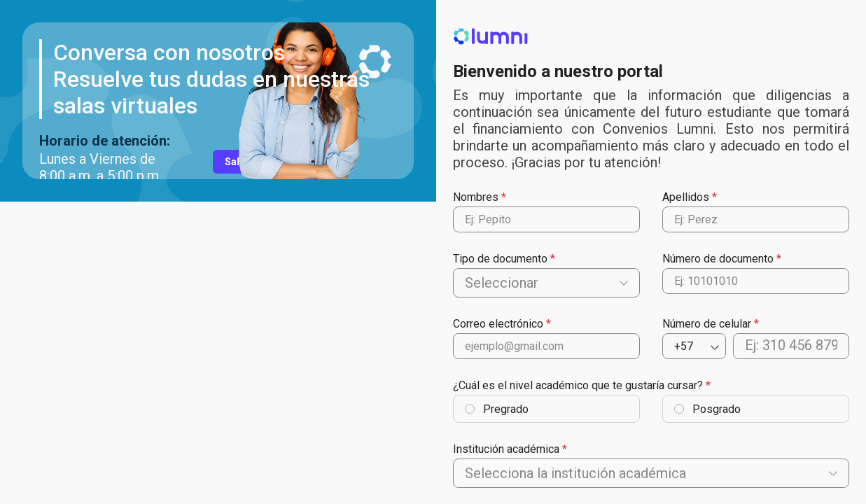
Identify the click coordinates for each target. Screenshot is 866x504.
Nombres (476, 197)
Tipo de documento (500, 259)
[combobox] (467, 283)
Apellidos (686, 197)
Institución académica (506, 449)
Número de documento (718, 259)
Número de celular (707, 324)
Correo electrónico (498, 324)
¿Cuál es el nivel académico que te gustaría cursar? (578, 385)
